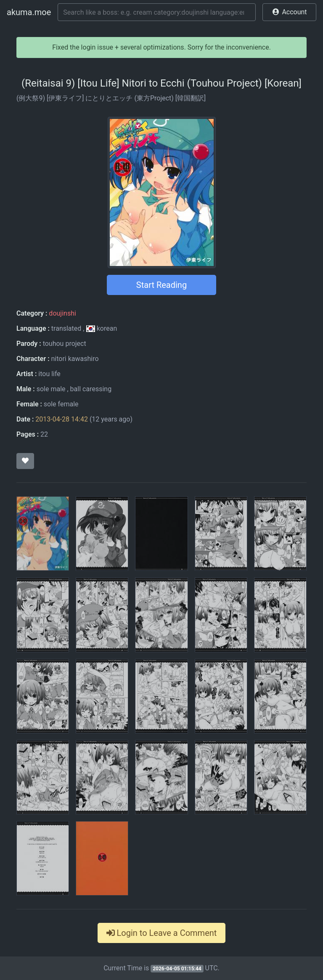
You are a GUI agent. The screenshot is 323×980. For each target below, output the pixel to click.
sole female (61, 404)
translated (66, 328)
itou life (49, 374)
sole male (51, 389)
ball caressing (91, 389)
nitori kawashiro (75, 359)
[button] (289, 12)
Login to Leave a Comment (162, 933)
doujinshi (62, 313)
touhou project (65, 344)
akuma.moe (29, 12)
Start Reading (161, 285)
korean (101, 328)
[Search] (157, 12)
